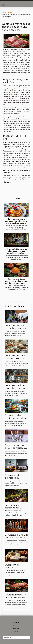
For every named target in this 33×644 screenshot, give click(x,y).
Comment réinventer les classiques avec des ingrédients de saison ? (17, 251)
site (15, 90)
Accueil (3, 12)
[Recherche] (16, 637)
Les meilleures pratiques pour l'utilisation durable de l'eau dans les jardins (16, 509)
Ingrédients (16, 622)
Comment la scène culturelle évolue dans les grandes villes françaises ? (16, 330)
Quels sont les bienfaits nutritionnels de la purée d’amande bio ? (16, 569)
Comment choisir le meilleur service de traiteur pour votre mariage (15, 359)
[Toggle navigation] (3, 4)
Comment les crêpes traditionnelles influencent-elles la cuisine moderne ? (16, 221)
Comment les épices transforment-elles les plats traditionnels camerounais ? (16, 281)
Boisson (16, 628)
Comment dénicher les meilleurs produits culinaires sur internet (16, 388)
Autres (10, 12)
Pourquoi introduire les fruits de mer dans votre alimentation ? (16, 597)
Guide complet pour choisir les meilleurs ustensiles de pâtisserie (15, 449)
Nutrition (16, 625)
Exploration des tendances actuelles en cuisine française (15, 418)
